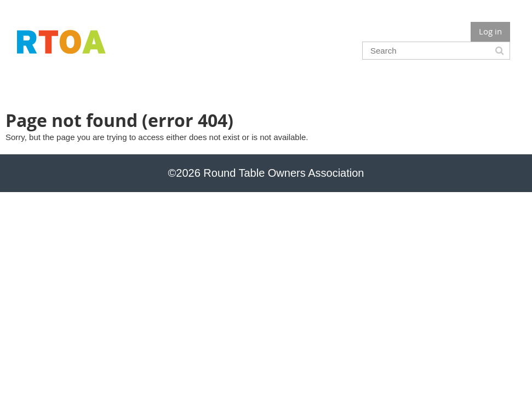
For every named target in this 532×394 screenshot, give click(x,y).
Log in (490, 31)
